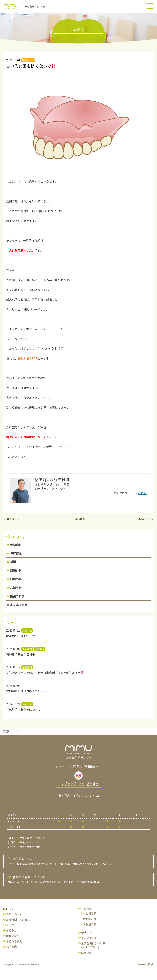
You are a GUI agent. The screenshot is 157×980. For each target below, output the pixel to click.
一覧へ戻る (79, 519)
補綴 (12, 562)
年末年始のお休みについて (23, 709)
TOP (6, 731)
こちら (142, 493)
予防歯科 (14, 545)
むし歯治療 (90, 913)
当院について (14, 914)
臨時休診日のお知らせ (20, 636)
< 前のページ (12, 519)
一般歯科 (86, 909)
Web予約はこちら (80, 795)
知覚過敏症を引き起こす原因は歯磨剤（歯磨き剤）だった (45, 673)
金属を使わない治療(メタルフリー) (93, 945)
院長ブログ (16, 596)
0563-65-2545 (82, 783)
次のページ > (145, 519)
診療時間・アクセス (18, 920)
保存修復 (14, 553)
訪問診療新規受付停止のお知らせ (28, 691)
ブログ (10, 925)
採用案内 (11, 947)
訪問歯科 (86, 953)
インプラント (89, 938)
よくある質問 (17, 605)
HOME (11, 909)
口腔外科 (14, 570)
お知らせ (14, 588)
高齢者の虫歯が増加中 (20, 654)
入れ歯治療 (90, 924)
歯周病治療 (90, 919)
